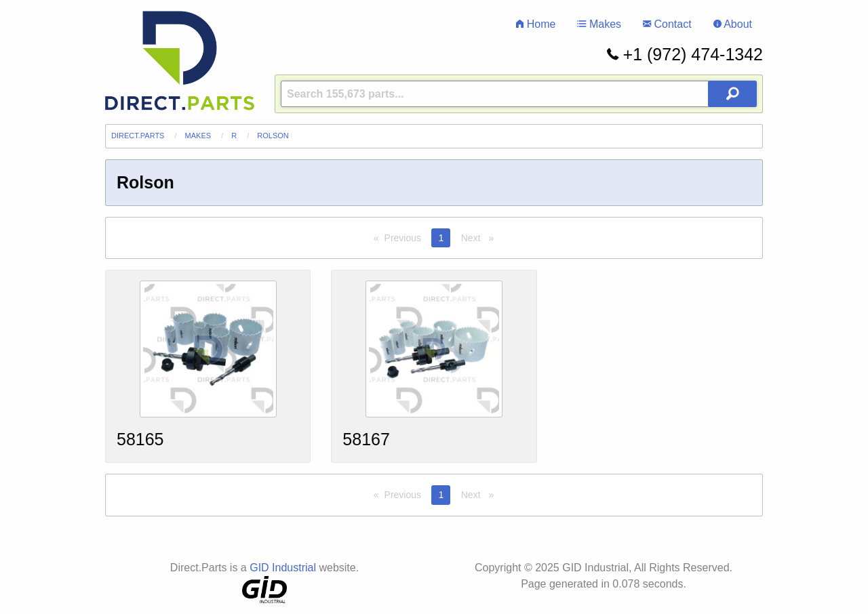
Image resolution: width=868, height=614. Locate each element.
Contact (667, 24)
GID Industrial (283, 568)
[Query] (519, 94)
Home (536, 24)
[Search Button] (732, 94)
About (733, 24)
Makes (599, 24)
